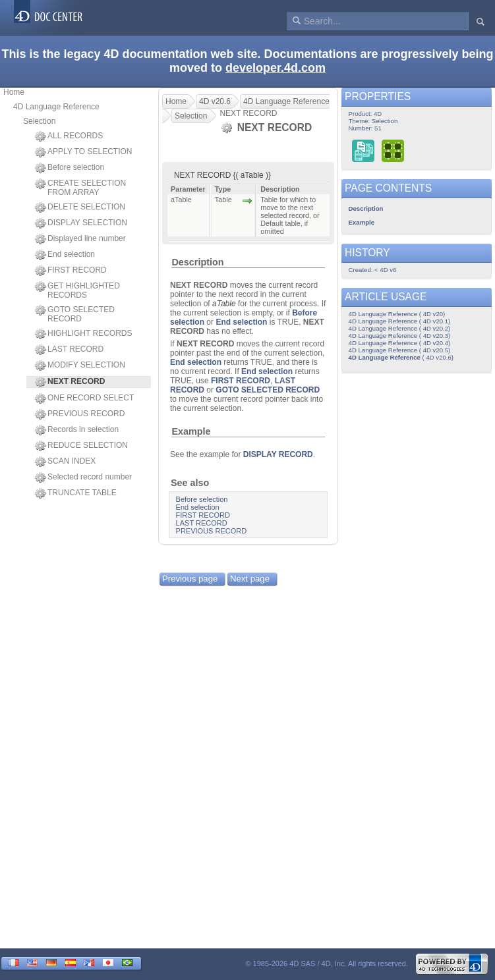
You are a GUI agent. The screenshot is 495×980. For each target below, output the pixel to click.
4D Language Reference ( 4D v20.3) (400, 336)
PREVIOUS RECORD (80, 414)
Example (191, 431)
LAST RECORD (69, 350)
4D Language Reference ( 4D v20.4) (400, 343)
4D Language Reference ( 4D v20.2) (400, 328)
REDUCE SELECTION (81, 446)
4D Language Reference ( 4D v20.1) (400, 321)
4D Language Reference (56, 107)
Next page (250, 579)
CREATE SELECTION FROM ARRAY (80, 188)
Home (14, 92)
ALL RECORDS (69, 136)
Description (197, 262)
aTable (224, 304)
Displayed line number (80, 239)
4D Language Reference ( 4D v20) (397, 314)
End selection (65, 255)
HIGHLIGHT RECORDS (83, 334)
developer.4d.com (276, 68)
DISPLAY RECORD (278, 454)
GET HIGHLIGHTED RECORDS (77, 290)
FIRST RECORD (71, 271)
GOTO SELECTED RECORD (75, 314)
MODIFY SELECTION (80, 366)
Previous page (190, 579)
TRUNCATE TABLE (76, 493)
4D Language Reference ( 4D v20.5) (400, 350)
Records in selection (77, 430)
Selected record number (83, 477)
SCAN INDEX (65, 462)
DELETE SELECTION (80, 207)
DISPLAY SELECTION (81, 223)
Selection (39, 121)
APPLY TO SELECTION (84, 152)
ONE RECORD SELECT (84, 398)
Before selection (70, 168)
